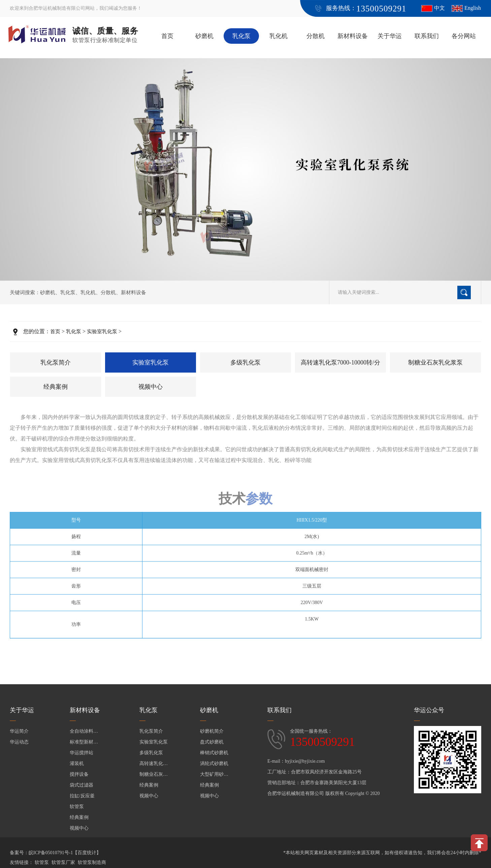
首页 (167, 36)
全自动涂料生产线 (85, 731)
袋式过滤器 (81, 785)
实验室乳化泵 (102, 332)
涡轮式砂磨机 (214, 763)
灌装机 (77, 763)
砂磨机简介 (212, 731)
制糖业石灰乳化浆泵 (435, 362)
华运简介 (19, 731)
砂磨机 (204, 36)
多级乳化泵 (245, 362)
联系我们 (427, 36)
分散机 (316, 36)
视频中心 (151, 387)
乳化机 (279, 36)
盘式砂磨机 (212, 742)
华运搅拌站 (81, 753)
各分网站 (464, 36)
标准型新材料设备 (85, 742)
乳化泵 (241, 36)
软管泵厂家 (63, 862)
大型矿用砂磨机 (215, 774)
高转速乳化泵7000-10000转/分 (340, 362)
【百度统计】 (87, 853)
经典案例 (56, 387)
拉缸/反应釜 (82, 796)
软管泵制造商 (92, 862)
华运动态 (19, 742)
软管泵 (77, 807)
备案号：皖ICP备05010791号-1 (41, 853)
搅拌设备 (79, 774)
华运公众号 (429, 710)
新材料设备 (353, 36)
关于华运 (390, 36)
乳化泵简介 (56, 362)
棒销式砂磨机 (214, 753)
